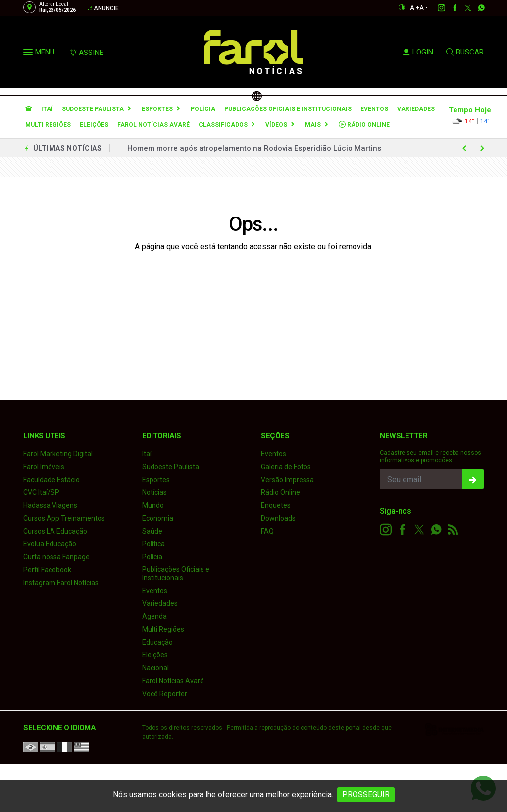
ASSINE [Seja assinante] (86, 53)
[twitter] (463, 8)
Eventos (374, 109)
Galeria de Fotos (286, 467)
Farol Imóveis (44, 467)
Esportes (157, 109)
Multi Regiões (48, 125)
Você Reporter (165, 694)
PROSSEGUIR (366, 794)
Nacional (155, 668)
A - (424, 8)
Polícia (203, 109)
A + (415, 8)
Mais (313, 125)
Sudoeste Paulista (93, 109)
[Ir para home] (29, 109)
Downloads (278, 518)
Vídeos (276, 125)
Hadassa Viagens (50, 505)
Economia (158, 518)
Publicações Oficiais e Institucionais (288, 109)
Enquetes (276, 505)
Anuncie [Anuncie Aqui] (102, 8)
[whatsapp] (476, 8)
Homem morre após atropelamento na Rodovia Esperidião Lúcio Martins (254, 148)
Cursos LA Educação (55, 531)
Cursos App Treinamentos (64, 518)
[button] (29, 54)
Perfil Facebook (47, 570)
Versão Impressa (287, 480)
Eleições (94, 125)
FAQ (267, 531)
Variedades (416, 109)
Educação (157, 642)
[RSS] (453, 530)
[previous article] (482, 148)
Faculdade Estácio (51, 480)
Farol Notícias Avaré (153, 125)
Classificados (223, 125)
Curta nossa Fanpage (56, 557)
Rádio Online (364, 125)
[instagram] (436, 8)
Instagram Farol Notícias (61, 583)
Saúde (152, 531)
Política (153, 544)
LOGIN (418, 52)
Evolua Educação (50, 544)
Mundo (153, 505)
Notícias (154, 492)
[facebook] (449, 8)
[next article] (464, 148)
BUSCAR (465, 52)
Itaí (47, 109)
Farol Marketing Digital (58, 454)
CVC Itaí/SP (41, 492)
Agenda (154, 616)
